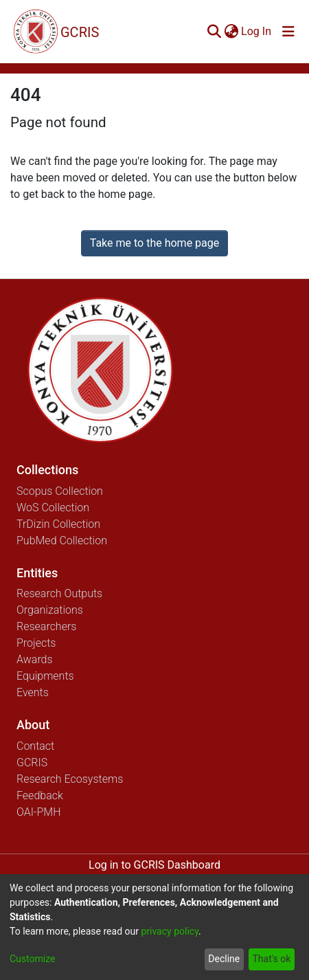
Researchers (46, 626)
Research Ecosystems (70, 779)
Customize (32, 959)
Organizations (50, 610)
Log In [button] (257, 31)
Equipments (45, 676)
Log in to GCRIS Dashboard (154, 865)
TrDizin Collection (58, 524)
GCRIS (32, 762)
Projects (36, 643)
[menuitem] (231, 32)
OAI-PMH (39, 812)
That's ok (271, 959)
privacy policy (170, 931)
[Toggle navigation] (288, 32)
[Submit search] (214, 32)
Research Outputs (59, 593)
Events (33, 692)
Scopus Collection (60, 491)
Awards (35, 659)
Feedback (40, 795)
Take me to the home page (155, 243)
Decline (224, 959)
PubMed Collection (62, 541)
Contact (35, 746)
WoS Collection (53, 508)
